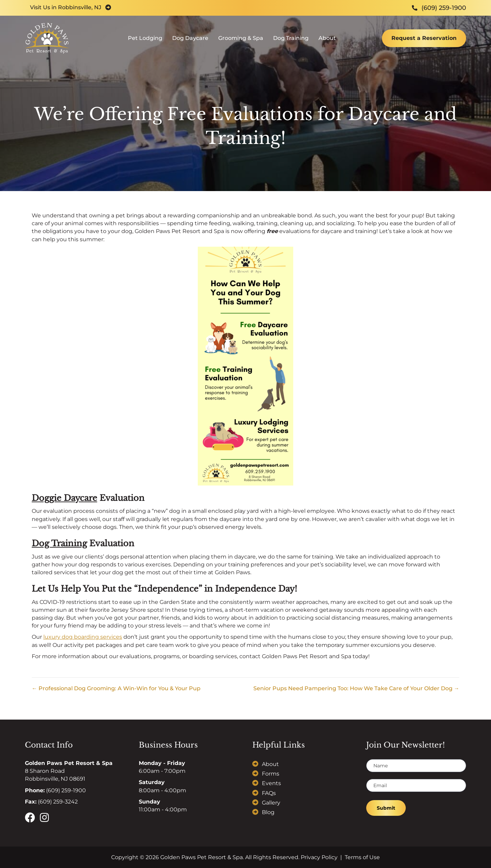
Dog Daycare (190, 43)
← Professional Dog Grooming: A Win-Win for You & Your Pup (116, 688)
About (327, 43)
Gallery (271, 803)
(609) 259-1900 (66, 790)
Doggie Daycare (64, 498)
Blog (268, 812)
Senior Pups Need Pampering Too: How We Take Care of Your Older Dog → (356, 688)
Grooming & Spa (241, 43)
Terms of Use (362, 857)
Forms (271, 774)
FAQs (269, 793)
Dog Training (291, 43)
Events (271, 783)
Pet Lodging (145, 43)
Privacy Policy (319, 857)
